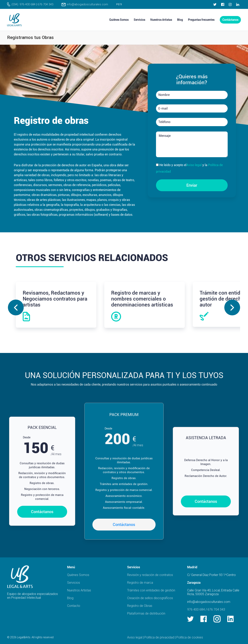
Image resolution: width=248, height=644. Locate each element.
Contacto (74, 606)
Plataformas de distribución (146, 613)
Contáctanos (42, 512)
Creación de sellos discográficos (150, 598)
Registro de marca (140, 583)
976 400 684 (196, 609)
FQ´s (119, 4)
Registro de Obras (140, 606)
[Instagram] (230, 4)
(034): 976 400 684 (23, 4)
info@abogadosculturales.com (87, 4)
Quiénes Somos (78, 575)
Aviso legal (194, 165)
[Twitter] (215, 4)
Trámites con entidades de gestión (151, 590)
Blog (70, 598)
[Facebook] (223, 4)
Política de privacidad (159, 637)
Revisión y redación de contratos (150, 575)
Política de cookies (190, 637)
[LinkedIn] (238, 4)
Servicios (74, 583)
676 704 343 (45, 4)
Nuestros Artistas (79, 590)
